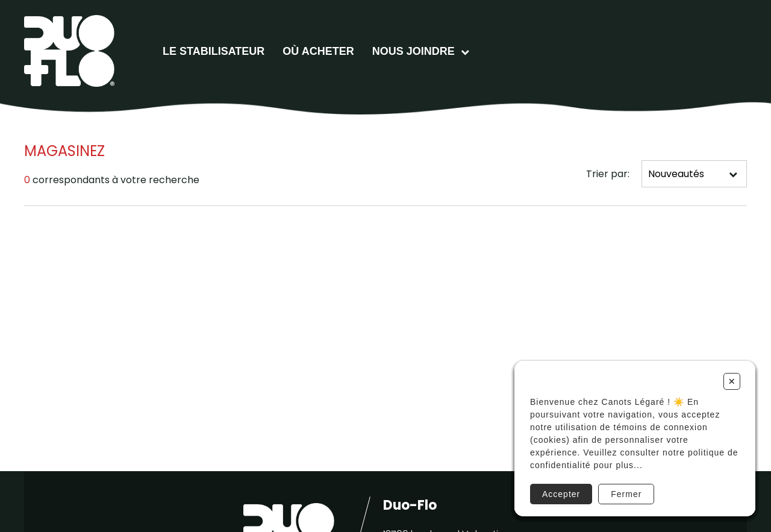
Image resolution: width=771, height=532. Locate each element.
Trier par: (608, 174)
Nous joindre (414, 51)
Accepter (561, 494)
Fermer (626, 494)
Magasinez (64, 151)
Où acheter (318, 51)
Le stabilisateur (214, 51)
